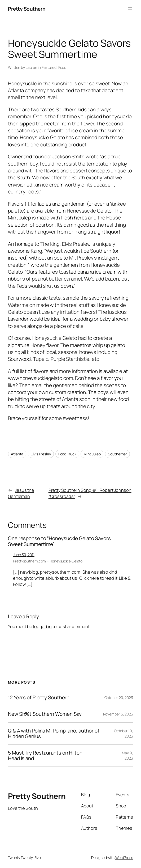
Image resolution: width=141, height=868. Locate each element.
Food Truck (67, 454)
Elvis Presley (41, 454)
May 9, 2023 (127, 755)
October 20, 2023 (119, 698)
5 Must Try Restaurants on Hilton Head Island (45, 756)
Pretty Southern (27, 9)
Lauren (31, 67)
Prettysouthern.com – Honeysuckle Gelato (48, 561)
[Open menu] (130, 9)
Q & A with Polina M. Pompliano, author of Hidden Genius (54, 734)
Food (62, 67)
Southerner (117, 454)
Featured (49, 67)
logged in (42, 626)
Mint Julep (92, 454)
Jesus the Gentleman (21, 493)
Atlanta (17, 454)
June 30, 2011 (24, 555)
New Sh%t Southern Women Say (45, 714)
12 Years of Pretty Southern (39, 698)
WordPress (124, 858)
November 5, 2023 (118, 714)
